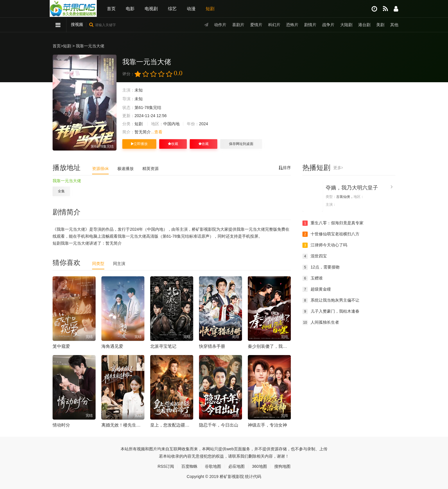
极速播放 (126, 169)
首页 (111, 9)
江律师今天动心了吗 (325, 245)
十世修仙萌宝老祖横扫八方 (331, 234)
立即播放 (139, 144)
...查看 (157, 132)
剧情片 (310, 25)
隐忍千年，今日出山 (219, 425)
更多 (338, 168)
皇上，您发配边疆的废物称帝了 (181, 425)
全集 (61, 191)
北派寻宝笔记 (163, 346)
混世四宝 (315, 256)
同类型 (98, 264)
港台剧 (364, 25)
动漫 (191, 9)
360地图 (259, 466)
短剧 (210, 9)
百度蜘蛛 (189, 466)
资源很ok (100, 169)
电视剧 (151, 9)
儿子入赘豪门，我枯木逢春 (331, 311)
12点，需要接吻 (321, 267)
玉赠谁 (313, 278)
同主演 (119, 264)
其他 (394, 25)
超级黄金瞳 (317, 289)
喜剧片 (238, 25)
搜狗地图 (282, 466)
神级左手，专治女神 (267, 425)
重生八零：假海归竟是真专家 (333, 223)
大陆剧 (346, 25)
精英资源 (150, 169)
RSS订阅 (166, 466)
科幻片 (274, 25)
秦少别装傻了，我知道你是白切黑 (281, 346)
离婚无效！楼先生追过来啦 (128, 425)
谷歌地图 (213, 466)
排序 (285, 168)
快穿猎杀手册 (212, 346)
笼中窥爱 (61, 346)
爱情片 (256, 25)
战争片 (328, 25)
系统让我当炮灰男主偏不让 (331, 300)
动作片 (220, 25)
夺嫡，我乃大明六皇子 (352, 188)
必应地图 (236, 466)
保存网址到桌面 (241, 144)
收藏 (173, 144)
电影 (130, 9)
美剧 (380, 25)
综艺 (172, 9)
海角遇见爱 (112, 346)
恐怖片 (292, 25)
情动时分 (61, 425)
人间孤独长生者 (321, 323)
